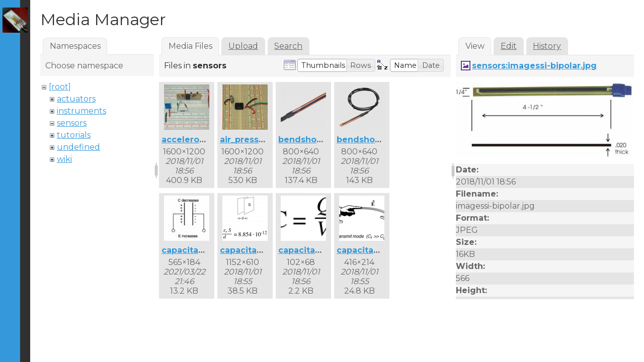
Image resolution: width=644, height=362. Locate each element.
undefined (78, 147)
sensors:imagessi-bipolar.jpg (534, 66)
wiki (64, 159)
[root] (60, 87)
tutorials (74, 135)
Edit (509, 46)
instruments (82, 111)
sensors (72, 123)
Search (288, 46)
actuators (76, 99)
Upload (243, 46)
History (547, 46)
